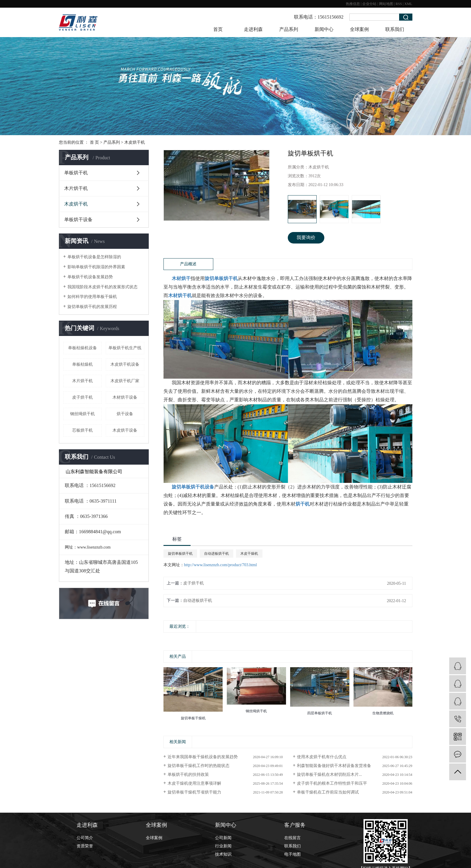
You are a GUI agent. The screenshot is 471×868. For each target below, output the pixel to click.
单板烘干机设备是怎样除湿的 (94, 257)
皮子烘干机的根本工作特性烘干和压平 (332, 783)
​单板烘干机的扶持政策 (188, 775)
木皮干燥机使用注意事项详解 (194, 783)
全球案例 (359, 29)
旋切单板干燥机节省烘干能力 (194, 792)
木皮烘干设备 (125, 430)
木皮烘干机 (135, 142)
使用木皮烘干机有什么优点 (322, 757)
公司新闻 (223, 838)
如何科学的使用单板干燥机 (92, 297)
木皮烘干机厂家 (125, 381)
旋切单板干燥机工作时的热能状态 (199, 766)
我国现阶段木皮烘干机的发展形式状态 (103, 287)
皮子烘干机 (82, 397)
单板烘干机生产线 (125, 348)
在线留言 (292, 838)
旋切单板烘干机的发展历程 (92, 307)
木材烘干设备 (125, 397)
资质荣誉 (85, 846)
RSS (399, 4)
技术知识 (223, 854)
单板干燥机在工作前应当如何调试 (328, 792)
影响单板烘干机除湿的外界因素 (96, 267)
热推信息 (353, 4)
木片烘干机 (76, 188)
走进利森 (253, 29)
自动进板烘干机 (217, 554)
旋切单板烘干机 (180, 554)
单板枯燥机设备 (82, 348)
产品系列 (289, 29)
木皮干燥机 (249, 554)
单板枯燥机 (82, 364)
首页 (218, 29)
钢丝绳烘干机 (82, 414)
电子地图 (292, 854)
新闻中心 (324, 29)
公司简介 (85, 838)
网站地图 (386, 4)
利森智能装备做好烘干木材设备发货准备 (334, 766)
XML (408, 4)
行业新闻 (223, 846)
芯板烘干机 (82, 430)
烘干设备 (125, 414)
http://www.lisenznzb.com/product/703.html (221, 565)
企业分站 (369, 4)
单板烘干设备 (78, 220)
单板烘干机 (76, 173)
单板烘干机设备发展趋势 (90, 277)
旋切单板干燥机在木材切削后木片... (329, 775)
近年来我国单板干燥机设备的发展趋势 (203, 757)
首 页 (95, 142)
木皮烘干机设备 (125, 364)
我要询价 (306, 237)
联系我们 (395, 29)
